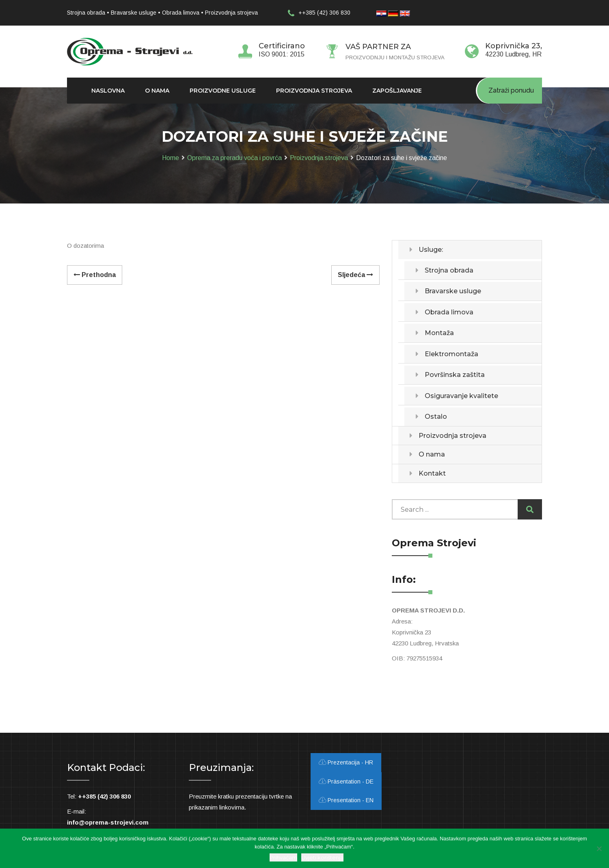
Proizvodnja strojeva (319, 158)
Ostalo (436, 417)
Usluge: (431, 250)
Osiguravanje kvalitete (461, 396)
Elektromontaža (451, 354)
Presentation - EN (346, 800)
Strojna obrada (449, 270)
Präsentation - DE (346, 781)
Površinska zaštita (455, 375)
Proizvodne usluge (223, 91)
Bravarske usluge (453, 291)
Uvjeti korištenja (322, 857)
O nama (432, 454)
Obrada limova (449, 312)
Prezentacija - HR (346, 762)
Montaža (439, 333)
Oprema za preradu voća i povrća (234, 158)
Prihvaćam (283, 857)
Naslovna (108, 91)
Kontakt (432, 473)
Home (171, 158)
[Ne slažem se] (599, 849)
